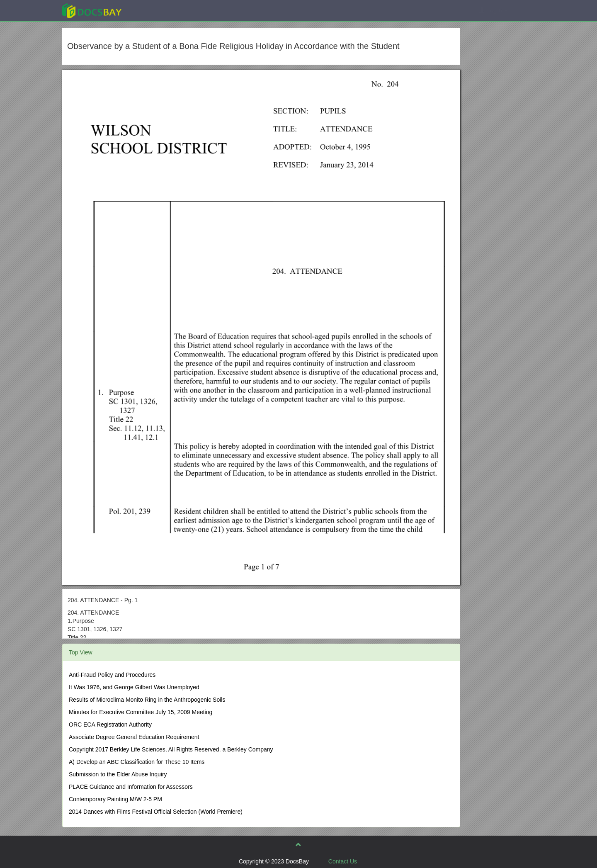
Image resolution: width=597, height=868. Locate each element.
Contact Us (343, 861)
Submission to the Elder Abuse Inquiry (118, 774)
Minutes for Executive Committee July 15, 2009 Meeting (141, 712)
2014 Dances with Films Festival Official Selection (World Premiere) (156, 812)
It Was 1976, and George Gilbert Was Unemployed (134, 687)
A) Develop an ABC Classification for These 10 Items (137, 762)
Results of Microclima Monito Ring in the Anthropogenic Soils (147, 700)
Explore (154, 10)
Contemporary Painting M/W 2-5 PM (115, 799)
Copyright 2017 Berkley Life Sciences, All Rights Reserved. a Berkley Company (171, 749)
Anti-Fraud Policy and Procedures (112, 675)
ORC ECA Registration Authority (110, 725)
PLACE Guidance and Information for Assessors (131, 787)
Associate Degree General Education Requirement (134, 737)
